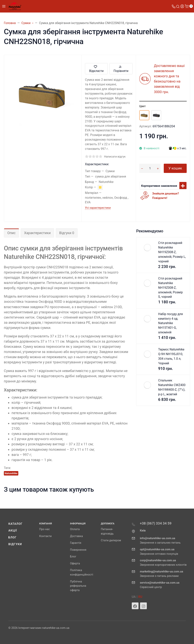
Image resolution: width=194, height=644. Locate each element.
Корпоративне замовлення (159, 186)
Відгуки (15, 544)
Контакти (46, 536)
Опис (11, 233)
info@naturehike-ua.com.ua (157, 538)
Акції (13, 531)
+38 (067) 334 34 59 (156, 523)
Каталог (16, 524)
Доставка (76, 536)
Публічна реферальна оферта (78, 586)
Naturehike (11, 473)
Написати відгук (115, 157)
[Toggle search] (178, 6)
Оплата (75, 529)
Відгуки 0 (67, 233)
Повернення (78, 550)
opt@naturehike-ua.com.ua (157, 549)
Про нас (45, 529)
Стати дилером (111, 540)
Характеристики (37, 233)
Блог (13, 537)
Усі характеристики (98, 208)
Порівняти (121, 69)
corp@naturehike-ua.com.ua (158, 560)
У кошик (175, 168)
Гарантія (76, 543)
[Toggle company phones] (174, 6)
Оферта (75, 563)
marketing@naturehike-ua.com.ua (161, 571)
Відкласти (96, 69)
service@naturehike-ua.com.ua (160, 583)
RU (140, 597)
